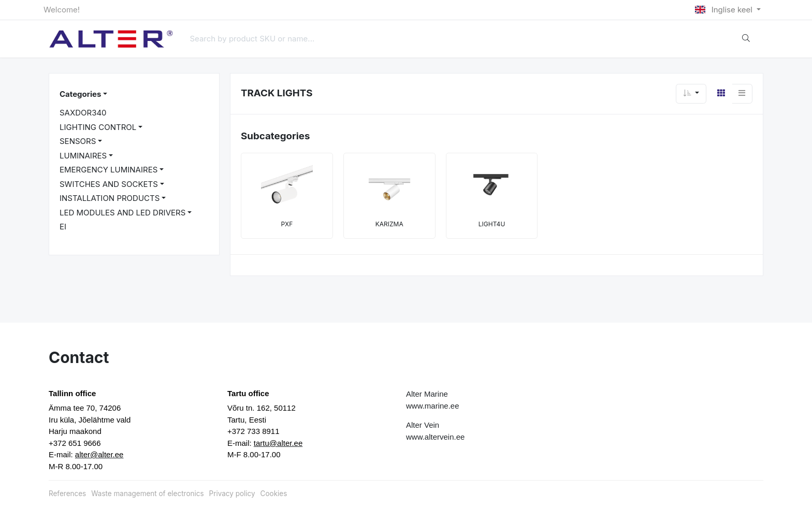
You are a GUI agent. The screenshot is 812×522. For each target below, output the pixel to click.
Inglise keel (725, 10)
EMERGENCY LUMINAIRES (108, 170)
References (67, 494)
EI (63, 227)
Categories (80, 94)
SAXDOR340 (83, 113)
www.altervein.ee (435, 437)
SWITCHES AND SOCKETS (109, 184)
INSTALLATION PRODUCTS (110, 198)
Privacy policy (232, 494)
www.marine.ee (433, 406)
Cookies (274, 494)
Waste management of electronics (147, 494)
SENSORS (78, 141)
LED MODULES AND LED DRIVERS (122, 213)
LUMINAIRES (83, 156)
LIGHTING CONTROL (98, 127)
